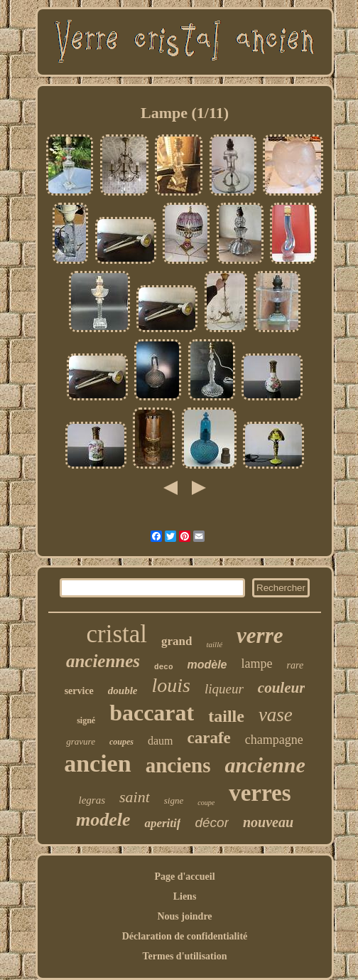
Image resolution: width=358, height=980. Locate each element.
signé (86, 720)
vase (276, 715)
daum (161, 741)
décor (212, 822)
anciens (178, 765)
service (79, 691)
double (123, 691)
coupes (121, 742)
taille (226, 716)
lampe (257, 664)
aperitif (162, 823)
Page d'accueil (184, 877)
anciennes (103, 661)
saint (135, 797)
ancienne (265, 765)
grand (177, 641)
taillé (214, 644)
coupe (206, 803)
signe (174, 800)
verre (260, 635)
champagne (274, 740)
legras (92, 800)
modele (103, 820)
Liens (185, 896)
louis (171, 685)
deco (163, 667)
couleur (282, 688)
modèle (207, 665)
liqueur (224, 689)
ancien (97, 763)
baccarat (152, 713)
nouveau (268, 822)
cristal (116, 634)
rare (295, 665)
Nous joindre (184, 916)
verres (260, 793)
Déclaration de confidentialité (185, 936)
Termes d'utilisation (185, 956)
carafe (208, 738)
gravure (81, 741)
